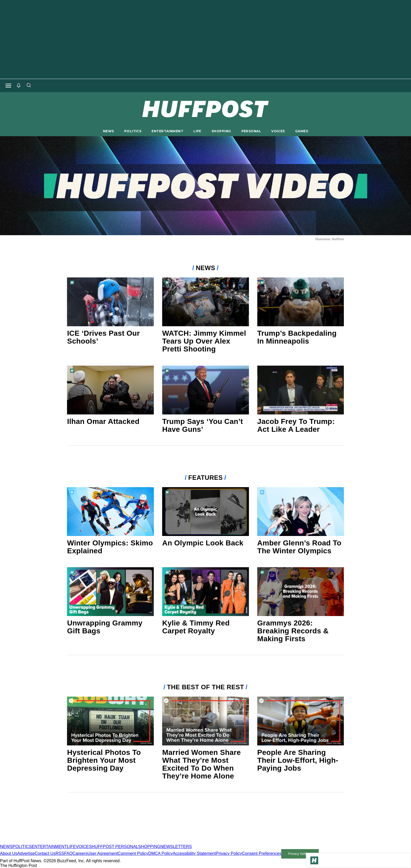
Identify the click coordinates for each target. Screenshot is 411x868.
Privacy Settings (300, 854)
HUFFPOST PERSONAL (115, 847)
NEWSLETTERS (176, 847)
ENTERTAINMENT (167, 131)
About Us (9, 853)
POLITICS (133, 131)
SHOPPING (221, 131)
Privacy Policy (229, 853)
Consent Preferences (262, 853)
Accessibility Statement (194, 853)
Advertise (26, 853)
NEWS (109, 131)
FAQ (68, 853)
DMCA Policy (161, 853)
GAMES (302, 131)
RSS (60, 853)
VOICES (278, 131)
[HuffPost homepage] (67, 842)
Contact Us (45, 853)
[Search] (29, 86)
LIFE (197, 131)
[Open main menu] (8, 86)
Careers (80, 853)
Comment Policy (133, 853)
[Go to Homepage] (314, 860)
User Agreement (102, 853)
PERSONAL (251, 131)
